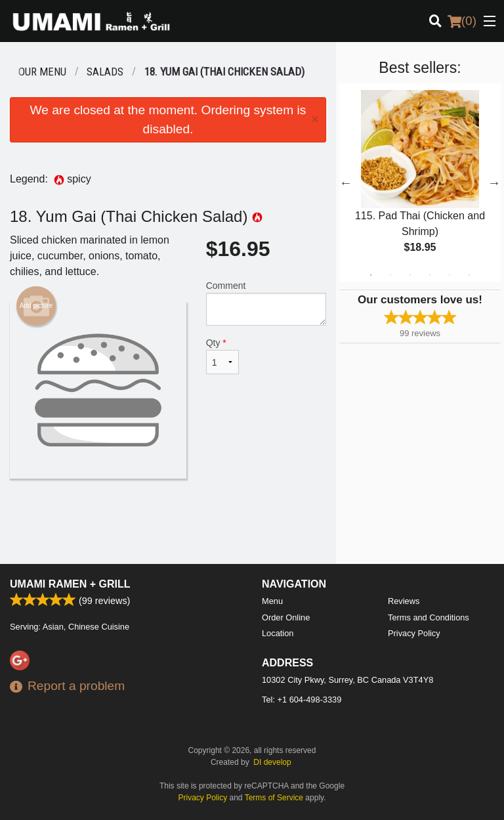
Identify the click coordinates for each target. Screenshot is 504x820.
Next (494, 183)
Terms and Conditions (429, 617)
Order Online (286, 617)
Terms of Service (274, 798)
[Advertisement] (168, 521)
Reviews (404, 601)
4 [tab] (430, 275)
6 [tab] (469, 275)
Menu (272, 601)
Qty (222, 356)
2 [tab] (390, 275)
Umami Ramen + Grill (70, 584)
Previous (346, 183)
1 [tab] (371, 275)
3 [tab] (410, 275)
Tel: (302, 700)
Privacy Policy (414, 633)
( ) (462, 21)
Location (278, 633)
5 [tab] (450, 275)
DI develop (272, 762)
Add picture (36, 306)
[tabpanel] (420, 183)
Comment (266, 303)
